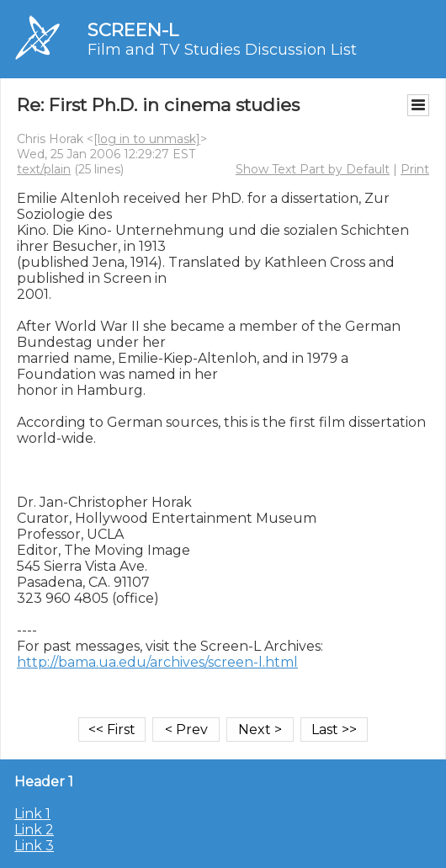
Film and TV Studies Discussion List (222, 50)
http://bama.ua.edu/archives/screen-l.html (157, 662)
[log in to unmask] (147, 139)
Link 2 (34, 830)
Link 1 (32, 814)
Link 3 (34, 846)
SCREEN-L (133, 30)
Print (415, 169)
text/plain (44, 169)
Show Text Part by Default (313, 169)
